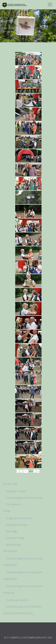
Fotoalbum (17, 28)
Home (4, 28)
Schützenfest (41, 28)
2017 (29, 28)
